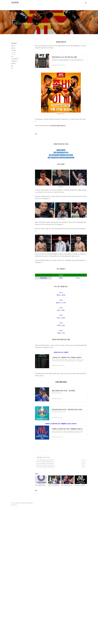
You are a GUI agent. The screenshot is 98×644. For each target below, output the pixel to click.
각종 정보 (13, 46)
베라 (58, 350)
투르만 (59, 365)
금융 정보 (13, 48)
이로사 (58, 357)
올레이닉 (58, 342)
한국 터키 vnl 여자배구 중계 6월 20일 (44, 576)
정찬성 (58, 334)
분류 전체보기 (14, 43)
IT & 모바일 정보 (15, 59)
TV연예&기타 (14, 61)
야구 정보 (14, 54)
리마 (64, 372)
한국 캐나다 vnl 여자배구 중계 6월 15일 (45, 579)
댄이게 (64, 334)
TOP (86, 639)
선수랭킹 (61, 298)
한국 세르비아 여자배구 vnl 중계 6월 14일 (45, 581)
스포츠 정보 (39, 572)
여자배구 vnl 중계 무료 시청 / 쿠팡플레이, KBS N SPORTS (61, 483)
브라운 (59, 372)
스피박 (64, 342)
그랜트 (63, 350)
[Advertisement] (61, 281)
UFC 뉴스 (78, 298)
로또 (12, 66)
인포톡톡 (15, 3)
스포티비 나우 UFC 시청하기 (61, 411)
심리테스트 (13, 63)
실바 (64, 365)
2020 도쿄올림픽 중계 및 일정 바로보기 (45, 574)
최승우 (64, 357)
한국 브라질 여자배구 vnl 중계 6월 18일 (45, 578)
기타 (12, 68)
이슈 (12, 56)
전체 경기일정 (43, 298)
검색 (83, 3)
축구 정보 (14, 52)
